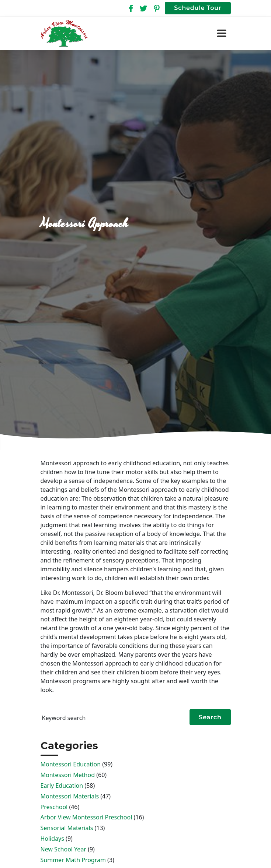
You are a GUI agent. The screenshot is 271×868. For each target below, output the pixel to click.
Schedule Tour (198, 8)
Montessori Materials (70, 796)
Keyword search (64, 718)
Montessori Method (68, 775)
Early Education (62, 786)
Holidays (52, 839)
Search (210, 717)
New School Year (63, 849)
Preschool (54, 807)
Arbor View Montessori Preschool (86, 817)
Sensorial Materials (67, 828)
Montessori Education (71, 764)
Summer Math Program (73, 860)
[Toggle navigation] (222, 33)
